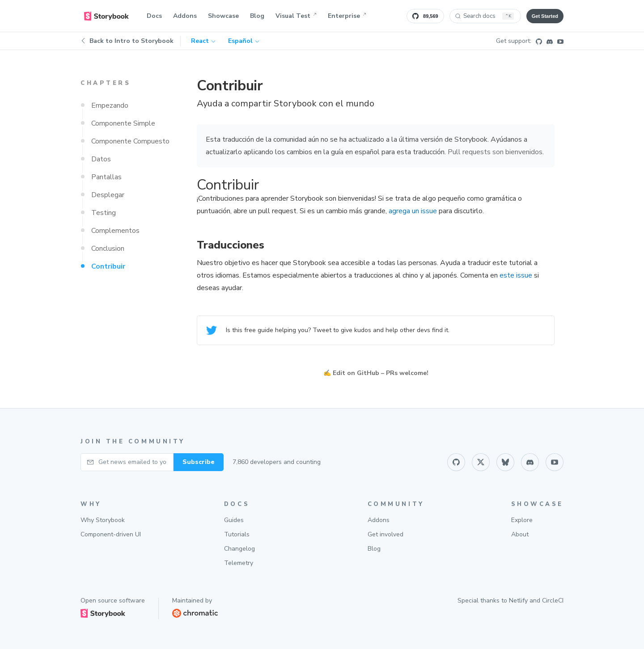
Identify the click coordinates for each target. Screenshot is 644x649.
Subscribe (199, 462)
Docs (154, 16)
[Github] (539, 41)
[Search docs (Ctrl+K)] (485, 16)
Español (244, 41)
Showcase (223, 16)
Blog (257, 16)
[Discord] (550, 41)
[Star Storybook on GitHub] (425, 16)
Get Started (545, 16)
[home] (106, 16)
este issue (516, 275)
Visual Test (296, 16)
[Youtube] (560, 41)
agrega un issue (413, 211)
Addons (185, 16)
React (203, 41)
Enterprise (347, 16)
